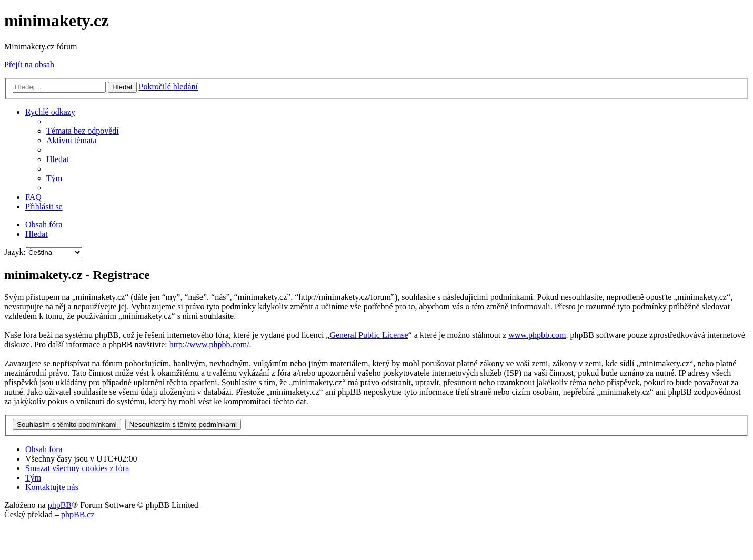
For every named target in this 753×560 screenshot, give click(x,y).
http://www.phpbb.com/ (209, 344)
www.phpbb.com (537, 335)
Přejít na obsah (29, 64)
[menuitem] (83, 131)
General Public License (369, 335)
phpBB (60, 505)
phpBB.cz (78, 514)
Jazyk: (15, 252)
